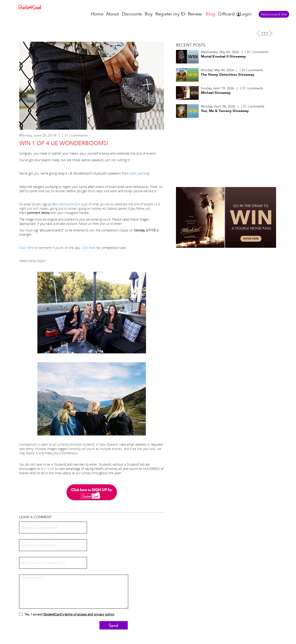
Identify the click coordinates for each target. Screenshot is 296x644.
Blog (211, 14)
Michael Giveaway (216, 93)
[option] (92, 88)
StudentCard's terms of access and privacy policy (79, 614)
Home (97, 14)
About (112, 14)
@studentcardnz (64, 204)
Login (246, 14)
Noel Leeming (139, 173)
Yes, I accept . (67, 615)
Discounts (132, 14)
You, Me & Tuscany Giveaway (225, 111)
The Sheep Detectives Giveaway (228, 75)
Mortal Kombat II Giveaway (223, 56)
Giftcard (226, 14)
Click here (26, 248)
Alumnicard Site (274, 14)
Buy (149, 14)
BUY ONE (47, 469)
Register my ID (170, 14)
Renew (195, 14)
